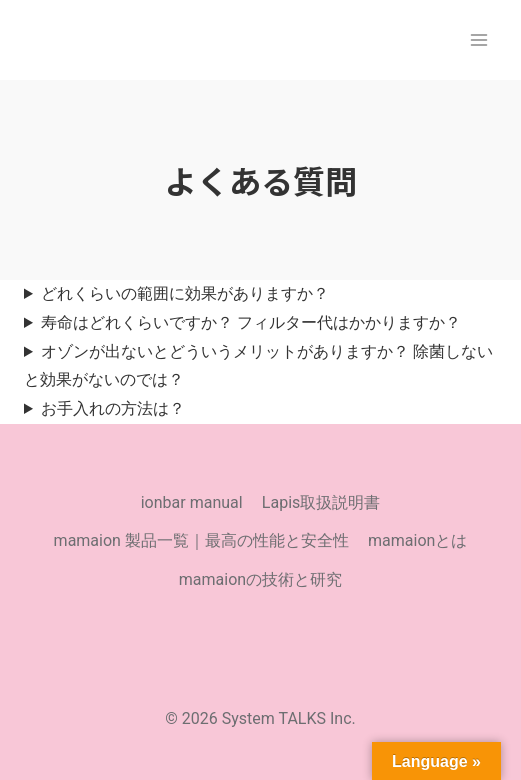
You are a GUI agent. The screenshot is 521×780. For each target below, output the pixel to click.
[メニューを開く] (478, 39)
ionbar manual (192, 502)
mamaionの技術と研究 (260, 579)
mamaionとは (417, 540)
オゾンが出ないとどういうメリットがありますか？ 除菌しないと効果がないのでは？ (258, 366)
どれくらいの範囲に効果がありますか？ (185, 293)
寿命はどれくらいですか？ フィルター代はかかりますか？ (251, 322)
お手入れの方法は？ (113, 408)
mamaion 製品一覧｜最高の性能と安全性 (201, 540)
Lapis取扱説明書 (321, 502)
